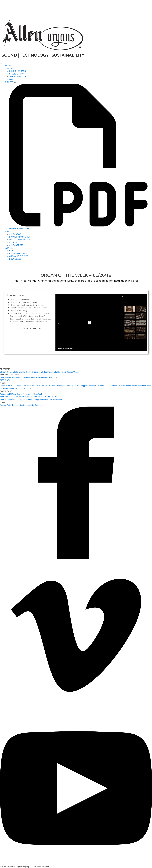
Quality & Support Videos (83, 386)
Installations (26, 377)
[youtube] (76, 864)
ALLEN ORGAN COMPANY (11, 397)
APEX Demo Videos (102, 386)
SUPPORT (9, 82)
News (2, 377)
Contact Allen (21, 400)
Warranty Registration (36, 400)
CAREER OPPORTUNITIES (35, 397)
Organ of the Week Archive (27, 386)
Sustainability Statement (33, 405)
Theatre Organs (32, 372)
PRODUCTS (10, 68)
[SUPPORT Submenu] (15, 83)
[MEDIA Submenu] (12, 249)
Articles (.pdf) (5, 394)
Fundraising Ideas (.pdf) (33, 394)
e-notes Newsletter (13, 377)
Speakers (62, 372)
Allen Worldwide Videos (141, 386)
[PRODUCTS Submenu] (16, 69)
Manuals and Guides (54, 400)
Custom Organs (73, 372)
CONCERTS (52, 397)
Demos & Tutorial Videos (121, 386)
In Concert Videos (7, 389)
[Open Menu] (1, 63)
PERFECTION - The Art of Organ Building (56, 386)
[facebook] (76, 558)
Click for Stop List (29, 329)
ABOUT (8, 66)
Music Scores (17, 394)
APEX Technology (46, 372)
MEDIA (7, 248)
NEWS (7, 231)
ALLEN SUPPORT (8, 400)
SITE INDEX (5, 380)
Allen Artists (36, 377)
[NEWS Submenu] (12, 232)
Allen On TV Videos (23, 389)
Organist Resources (49, 377)
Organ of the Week (8, 386)
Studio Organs (19, 372)
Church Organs (6, 372)
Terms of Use (17, 405)
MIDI (56, 372)
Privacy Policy (6, 405)
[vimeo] (76, 711)
